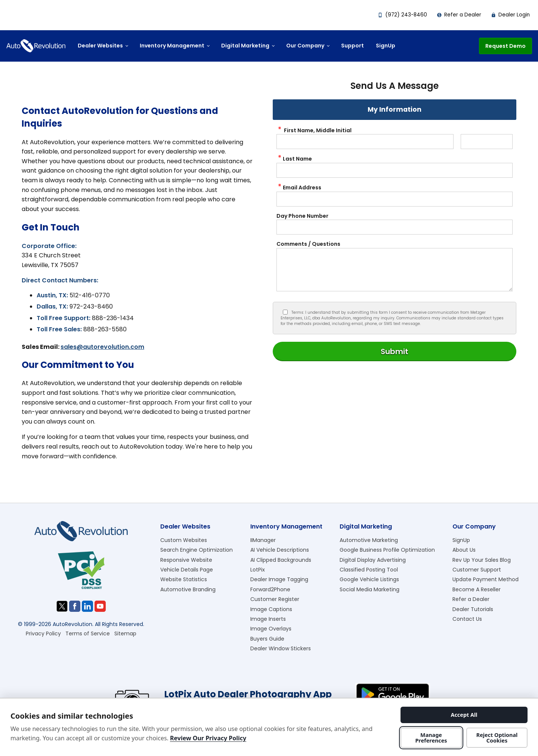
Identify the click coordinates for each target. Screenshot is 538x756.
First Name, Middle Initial (314, 130)
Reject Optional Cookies (497, 738)
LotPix (258, 570)
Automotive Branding (188, 589)
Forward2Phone (270, 589)
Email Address (299, 188)
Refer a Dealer (459, 15)
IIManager (263, 540)
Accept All (464, 715)
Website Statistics (184, 579)
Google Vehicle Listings (369, 579)
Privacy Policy (43, 633)
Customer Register (275, 599)
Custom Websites (184, 540)
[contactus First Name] (365, 142)
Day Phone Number (302, 216)
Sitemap (125, 633)
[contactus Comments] (395, 270)
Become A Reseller (477, 589)
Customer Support (477, 570)
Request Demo (505, 46)
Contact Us (467, 619)
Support (353, 46)
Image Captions (271, 609)
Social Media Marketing (370, 589)
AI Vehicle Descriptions (280, 550)
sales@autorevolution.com (102, 347)
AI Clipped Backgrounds (281, 560)
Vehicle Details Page (187, 570)
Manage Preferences (431, 738)
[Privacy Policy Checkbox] (285, 312)
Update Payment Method (486, 579)
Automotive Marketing (369, 540)
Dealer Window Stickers (281, 648)
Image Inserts (268, 619)
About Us (464, 550)
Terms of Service (88, 633)
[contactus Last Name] (395, 170)
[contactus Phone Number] (395, 227)
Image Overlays (271, 629)
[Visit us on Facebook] (75, 606)
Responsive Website (186, 560)
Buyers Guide (267, 639)
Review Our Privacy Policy (208, 738)
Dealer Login (510, 15)
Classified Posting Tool (369, 570)
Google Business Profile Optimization (387, 550)
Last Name (294, 159)
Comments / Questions (308, 244)
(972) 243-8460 (402, 15)
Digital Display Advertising (373, 560)
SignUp (386, 46)
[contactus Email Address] (395, 199)
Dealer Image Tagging (279, 579)
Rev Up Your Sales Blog (482, 560)
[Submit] (395, 351)
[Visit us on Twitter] (62, 606)
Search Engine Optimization (197, 550)
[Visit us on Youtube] (100, 606)
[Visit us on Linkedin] (87, 606)
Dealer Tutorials (473, 609)
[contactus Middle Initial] (487, 142)
